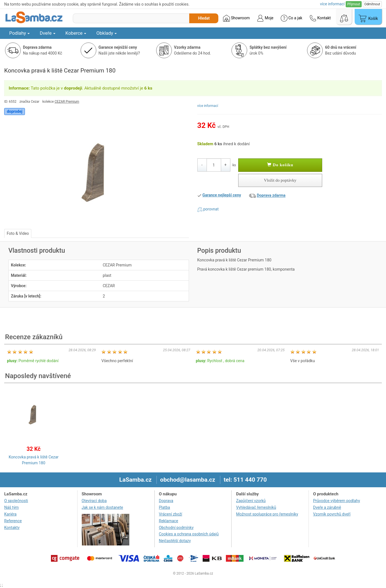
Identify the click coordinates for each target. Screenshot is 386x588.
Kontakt (320, 18)
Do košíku (280, 165)
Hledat (204, 18)
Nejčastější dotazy (175, 541)
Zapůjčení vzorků (251, 501)
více (332, 4)
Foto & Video (18, 233)
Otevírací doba (94, 501)
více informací (208, 106)
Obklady (107, 33)
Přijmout (354, 4)
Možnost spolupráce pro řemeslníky (267, 514)
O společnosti (16, 501)
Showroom (236, 18)
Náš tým (11, 507)
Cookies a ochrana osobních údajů (189, 534)
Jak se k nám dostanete (102, 507)
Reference (13, 521)
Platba (165, 507)
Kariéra (10, 514)
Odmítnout (372, 4)
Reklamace (169, 521)
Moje (265, 18)
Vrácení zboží (171, 514)
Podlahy (19, 33)
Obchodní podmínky (176, 528)
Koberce (76, 33)
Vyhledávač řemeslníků (256, 507)
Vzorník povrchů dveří (332, 514)
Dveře (48, 33)
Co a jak (292, 18)
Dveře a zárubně (327, 507)
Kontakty (12, 528)
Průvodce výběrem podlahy (336, 501)
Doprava (166, 501)
